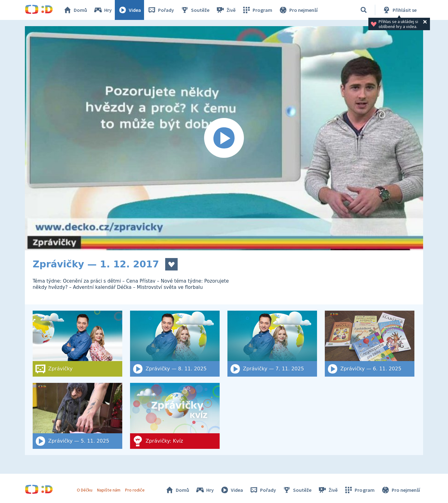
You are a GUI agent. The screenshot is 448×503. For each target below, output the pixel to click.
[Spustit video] (224, 138)
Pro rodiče (135, 490)
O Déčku (85, 490)
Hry (103, 10)
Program (257, 10)
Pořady (161, 10)
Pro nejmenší (298, 10)
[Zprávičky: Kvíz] (175, 416)
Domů (75, 10)
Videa (129, 10)
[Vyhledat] (364, 10)
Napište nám (109, 490)
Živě (226, 10)
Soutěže (195, 10)
